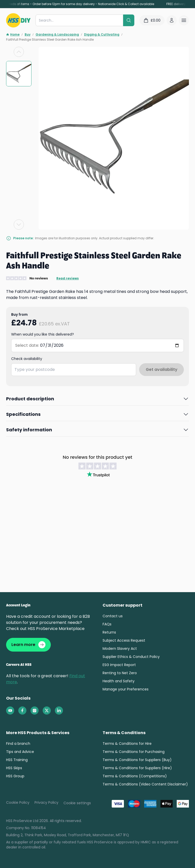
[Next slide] (19, 225)
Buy (28, 35)
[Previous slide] (19, 52)
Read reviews (68, 278)
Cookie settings (77, 803)
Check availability (27, 359)
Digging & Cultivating (102, 35)
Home (13, 35)
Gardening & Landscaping (57, 35)
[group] (19, 74)
